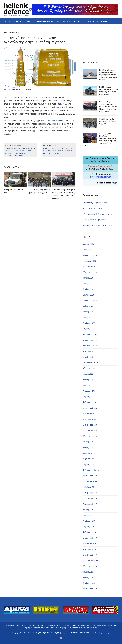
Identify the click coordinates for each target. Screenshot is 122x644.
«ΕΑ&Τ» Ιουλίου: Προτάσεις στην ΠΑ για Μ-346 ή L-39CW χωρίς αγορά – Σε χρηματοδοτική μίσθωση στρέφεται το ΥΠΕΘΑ (20, 152)
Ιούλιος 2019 (88, 510)
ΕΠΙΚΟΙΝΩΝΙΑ (102, 21)
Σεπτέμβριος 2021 (90, 363)
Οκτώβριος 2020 (90, 425)
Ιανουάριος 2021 (90, 408)
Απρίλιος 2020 (89, 459)
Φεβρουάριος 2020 (91, 470)
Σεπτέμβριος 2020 (90, 430)
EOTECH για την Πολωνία (93, 208)
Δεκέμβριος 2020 (90, 413)
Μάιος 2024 (88, 250)
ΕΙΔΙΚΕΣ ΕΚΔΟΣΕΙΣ (64, 21)
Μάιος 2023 (88, 283)
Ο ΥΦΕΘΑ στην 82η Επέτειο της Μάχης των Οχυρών (109, 121)
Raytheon (64, 104)
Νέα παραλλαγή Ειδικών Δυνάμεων (97, 214)
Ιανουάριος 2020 (90, 476)
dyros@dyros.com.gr (102, 633)
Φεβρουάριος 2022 (91, 334)
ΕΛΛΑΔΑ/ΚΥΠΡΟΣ (11, 33)
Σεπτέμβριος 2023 (90, 266)
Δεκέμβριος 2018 (90, 543)
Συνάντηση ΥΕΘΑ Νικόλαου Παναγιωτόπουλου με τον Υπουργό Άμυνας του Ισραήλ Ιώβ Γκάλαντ (100, 140)
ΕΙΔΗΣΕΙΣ (28, 21)
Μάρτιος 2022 (88, 329)
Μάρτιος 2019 (88, 527)
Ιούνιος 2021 (88, 380)
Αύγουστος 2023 (90, 272)
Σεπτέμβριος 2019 (90, 498)
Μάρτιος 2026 (88, 244)
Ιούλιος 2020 (88, 442)
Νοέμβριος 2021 (89, 351)
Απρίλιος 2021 (89, 391)
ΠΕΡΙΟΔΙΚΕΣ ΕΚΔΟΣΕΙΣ (45, 21)
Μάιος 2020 (88, 453)
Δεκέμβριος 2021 (90, 346)
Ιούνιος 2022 (88, 312)
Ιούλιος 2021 (88, 374)
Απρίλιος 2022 (89, 323)
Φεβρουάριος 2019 (91, 532)
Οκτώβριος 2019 (90, 493)
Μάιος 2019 (88, 515)
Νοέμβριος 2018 (89, 549)
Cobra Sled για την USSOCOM (95, 203)
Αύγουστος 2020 (90, 436)
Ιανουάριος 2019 (90, 538)
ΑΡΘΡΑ (76, 21)
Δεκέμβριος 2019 (90, 481)
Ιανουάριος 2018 (90, 589)
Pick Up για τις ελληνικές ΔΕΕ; (95, 220)
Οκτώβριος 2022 (90, 300)
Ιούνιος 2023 (88, 278)
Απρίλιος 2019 (89, 521)
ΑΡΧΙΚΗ (8, 21)
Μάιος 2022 (88, 317)
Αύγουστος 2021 (90, 368)
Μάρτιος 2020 (88, 464)
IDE (7, 97)
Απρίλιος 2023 (89, 289)
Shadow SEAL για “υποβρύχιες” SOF (97, 225)
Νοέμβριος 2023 (89, 261)
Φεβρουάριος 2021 (91, 402)
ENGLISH (9, 27)
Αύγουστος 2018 (90, 566)
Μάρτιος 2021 (88, 397)
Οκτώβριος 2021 (90, 357)
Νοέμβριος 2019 (89, 487)
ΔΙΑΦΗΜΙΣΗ (89, 21)
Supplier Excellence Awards (52, 120)
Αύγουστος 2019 (90, 504)
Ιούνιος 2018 (88, 577)
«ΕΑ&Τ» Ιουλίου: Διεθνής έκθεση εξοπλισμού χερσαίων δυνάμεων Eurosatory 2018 (58, 151)
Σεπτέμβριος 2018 (90, 560)
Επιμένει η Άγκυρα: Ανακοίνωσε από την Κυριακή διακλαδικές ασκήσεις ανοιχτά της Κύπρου (108, 75)
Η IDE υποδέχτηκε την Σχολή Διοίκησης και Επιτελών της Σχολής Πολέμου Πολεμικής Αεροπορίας (108, 107)
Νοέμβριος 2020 (89, 419)
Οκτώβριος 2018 (90, 555)
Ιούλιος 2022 (88, 306)
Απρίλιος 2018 (89, 583)
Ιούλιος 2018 (88, 572)
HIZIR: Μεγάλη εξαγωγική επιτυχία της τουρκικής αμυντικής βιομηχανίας (109, 91)
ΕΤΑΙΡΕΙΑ (18, 21)
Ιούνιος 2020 (88, 447)
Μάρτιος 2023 (88, 295)
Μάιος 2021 (88, 385)
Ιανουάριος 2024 (90, 255)
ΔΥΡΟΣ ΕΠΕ (31, 633)
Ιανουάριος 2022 (90, 340)
